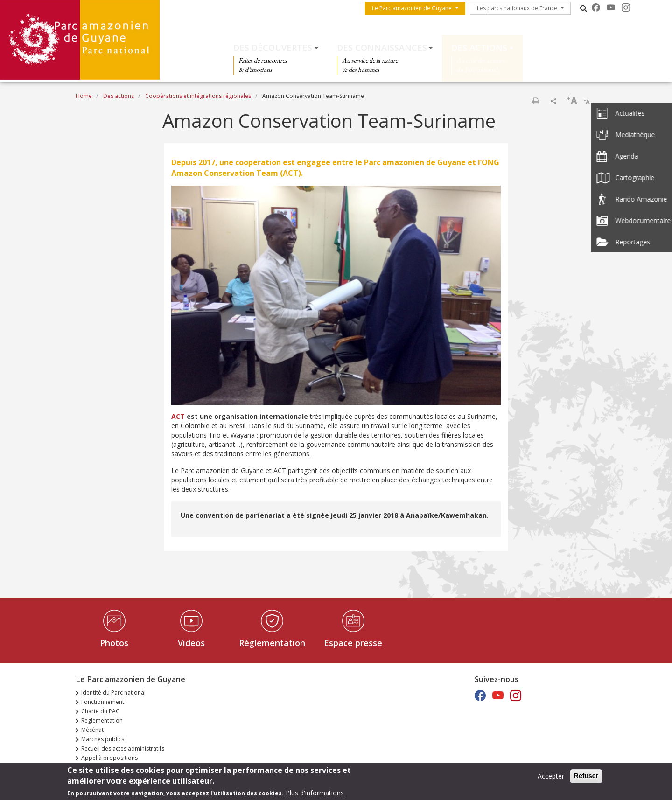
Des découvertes (273, 48)
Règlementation (272, 643)
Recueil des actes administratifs (123, 748)
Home (84, 96)
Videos (191, 643)
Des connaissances (382, 48)
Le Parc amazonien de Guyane (412, 8)
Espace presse (353, 643)
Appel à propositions (109, 758)
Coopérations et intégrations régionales (198, 96)
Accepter (551, 778)
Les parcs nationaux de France (517, 8)
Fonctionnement (103, 702)
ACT (178, 416)
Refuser (586, 778)
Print (536, 101)
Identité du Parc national (113, 692)
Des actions (479, 48)
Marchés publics (103, 739)
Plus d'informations (315, 795)
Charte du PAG (101, 711)
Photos (114, 643)
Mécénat (92, 730)
